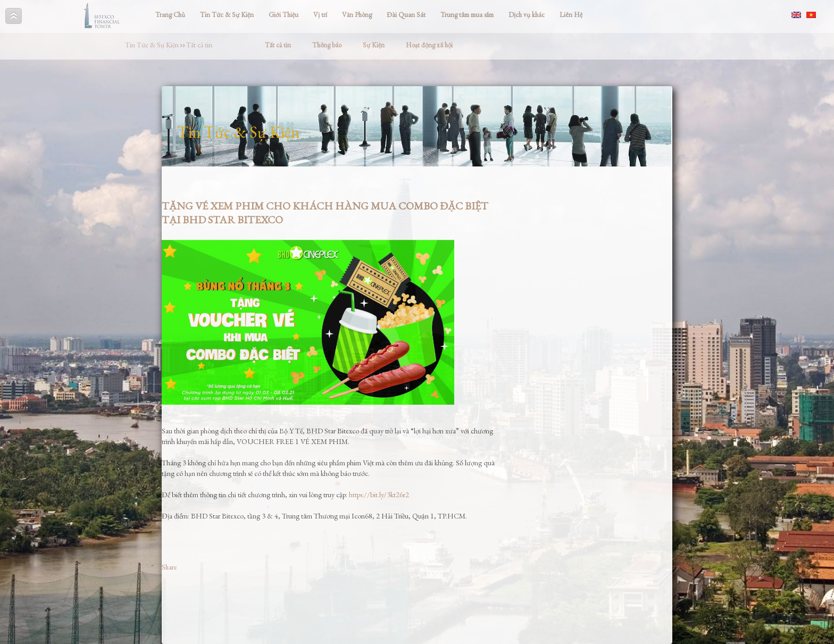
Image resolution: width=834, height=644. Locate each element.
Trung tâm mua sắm (467, 15)
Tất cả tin (199, 45)
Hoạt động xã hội (429, 45)
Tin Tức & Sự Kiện (227, 15)
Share (169, 567)
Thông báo (327, 45)
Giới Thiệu (283, 15)
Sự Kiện (374, 45)
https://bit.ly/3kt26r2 (379, 495)
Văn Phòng (357, 15)
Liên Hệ (571, 15)
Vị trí (320, 15)
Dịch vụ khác (527, 15)
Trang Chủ (170, 15)
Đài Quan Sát (406, 15)
